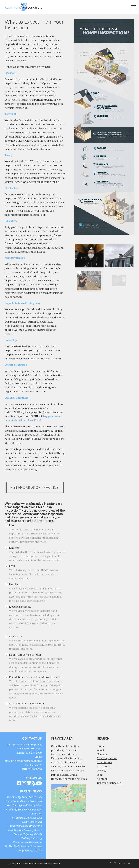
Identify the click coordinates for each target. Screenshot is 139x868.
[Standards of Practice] (35, 488)
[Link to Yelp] (124, 863)
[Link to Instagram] (115, 863)
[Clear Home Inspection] (24, 7)
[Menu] (132, 7)
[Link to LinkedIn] (120, 863)
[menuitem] (132, 7)
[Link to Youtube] (129, 863)
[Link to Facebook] (110, 863)
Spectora (56, 864)
